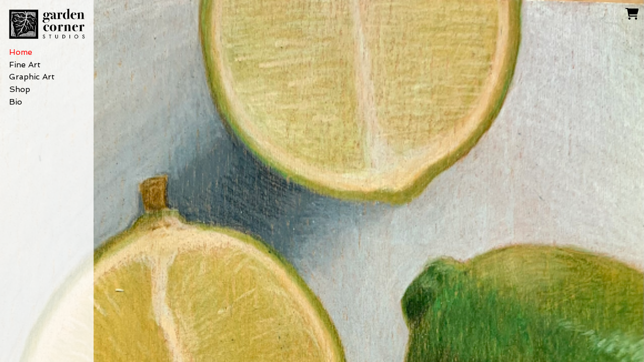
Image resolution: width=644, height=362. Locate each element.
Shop (20, 89)
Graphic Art (32, 77)
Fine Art (25, 65)
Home (21, 52)
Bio (16, 102)
